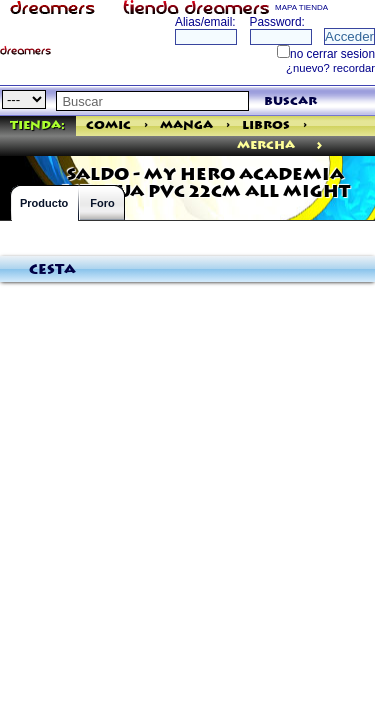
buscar (290, 101)
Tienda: (37, 125)
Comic (108, 125)
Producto (44, 203)
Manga (186, 125)
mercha (266, 145)
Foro (102, 203)
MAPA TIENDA (301, 7)
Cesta (52, 270)
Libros (266, 125)
